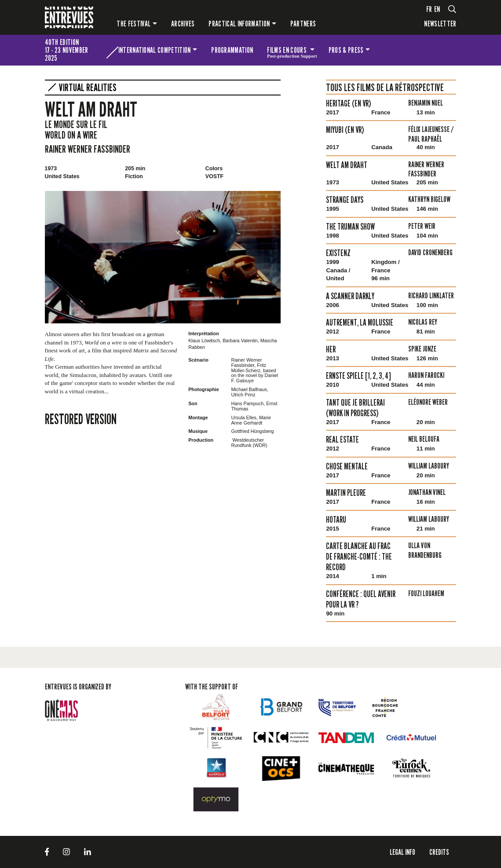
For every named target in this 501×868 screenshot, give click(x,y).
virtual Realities (88, 88)
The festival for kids (412, 50)
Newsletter (440, 24)
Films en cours (292, 51)
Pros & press (346, 50)
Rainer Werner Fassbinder (88, 149)
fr (429, 9)
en (437, 9)
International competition (155, 50)
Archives (183, 24)
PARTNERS (303, 24)
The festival (133, 24)
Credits (439, 852)
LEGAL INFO (402, 852)
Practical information (239, 24)
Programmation (232, 50)
